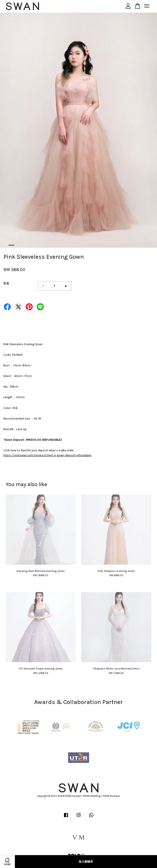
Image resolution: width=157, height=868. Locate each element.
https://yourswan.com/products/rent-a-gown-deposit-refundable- (48, 455)
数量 (6, 283)
